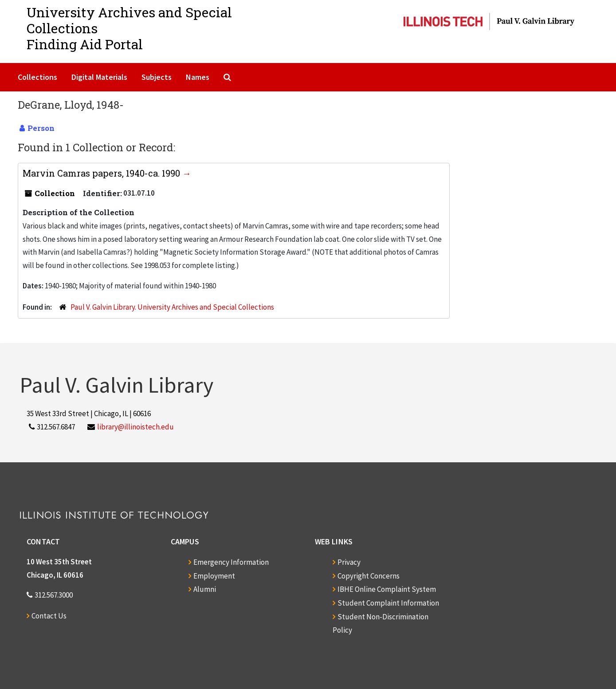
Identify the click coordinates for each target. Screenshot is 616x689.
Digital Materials (99, 77)
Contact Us (49, 616)
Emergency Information (231, 562)
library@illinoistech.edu (135, 427)
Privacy (349, 562)
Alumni (205, 589)
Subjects (157, 77)
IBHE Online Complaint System (387, 589)
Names (198, 77)
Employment (214, 576)
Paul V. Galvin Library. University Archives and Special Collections (172, 307)
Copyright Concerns (369, 576)
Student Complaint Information (388, 603)
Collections (37, 77)
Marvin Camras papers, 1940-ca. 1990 (102, 173)
